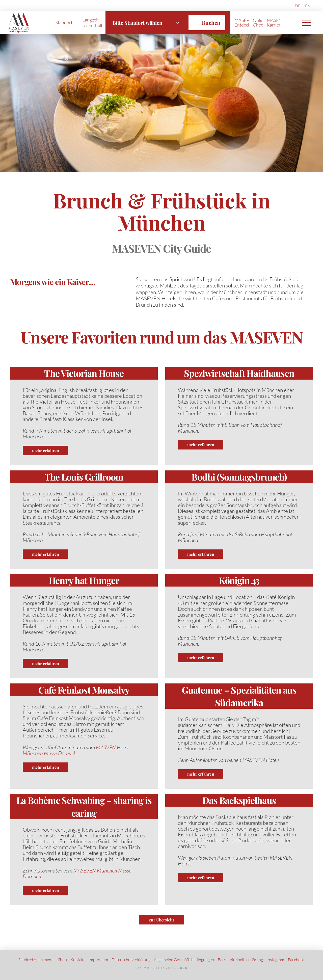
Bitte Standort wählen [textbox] (137, 23)
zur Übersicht (161, 920)
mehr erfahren (46, 450)
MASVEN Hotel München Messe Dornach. (76, 750)
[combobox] (146, 23)
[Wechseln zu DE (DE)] (297, 6)
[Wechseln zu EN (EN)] (308, 6)
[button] (307, 23)
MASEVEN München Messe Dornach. (77, 873)
